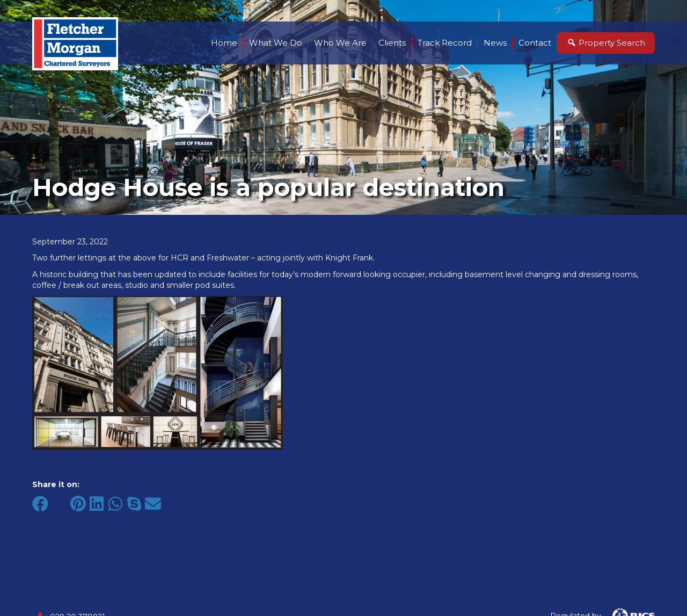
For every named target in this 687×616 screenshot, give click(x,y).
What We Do (276, 43)
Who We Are (340, 43)
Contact (535, 43)
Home (224, 43)
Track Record (445, 43)
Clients (392, 43)
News (495, 43)
